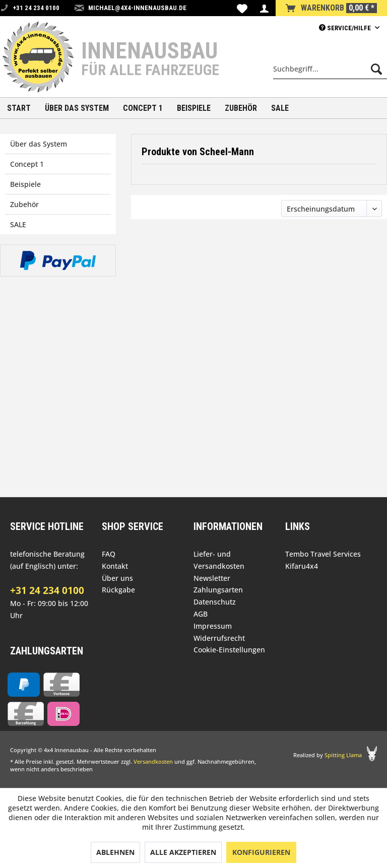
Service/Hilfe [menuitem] (346, 28)
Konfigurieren (261, 852)
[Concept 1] (143, 108)
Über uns (117, 578)
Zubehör (24, 204)
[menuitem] (242, 8)
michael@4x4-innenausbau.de (137, 8)
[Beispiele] (194, 108)
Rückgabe (118, 590)
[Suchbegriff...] (330, 69)
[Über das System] (77, 108)
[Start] (19, 108)
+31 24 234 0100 (47, 590)
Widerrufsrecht (219, 638)
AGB (201, 614)
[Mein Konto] (264, 8)
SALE (18, 224)
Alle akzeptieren (183, 852)
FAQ (109, 554)
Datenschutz (215, 602)
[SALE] (280, 108)
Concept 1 (27, 164)
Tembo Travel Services (323, 554)
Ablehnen (115, 852)
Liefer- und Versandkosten (219, 560)
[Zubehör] (241, 108)
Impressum (213, 626)
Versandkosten (153, 761)
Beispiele (25, 184)
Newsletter (212, 578)
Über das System (39, 144)
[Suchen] (376, 69)
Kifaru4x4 (302, 566)
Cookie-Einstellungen (229, 650)
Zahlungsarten (218, 590)
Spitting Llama (343, 755)
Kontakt (115, 566)
